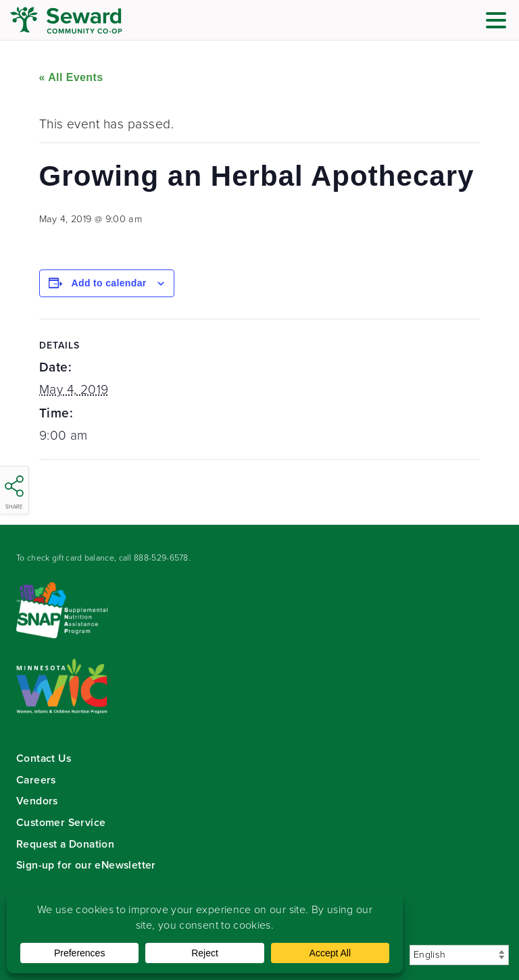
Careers (36, 780)
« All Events (71, 77)
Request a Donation (65, 844)
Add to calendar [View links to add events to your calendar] (109, 283)
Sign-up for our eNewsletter (86, 865)
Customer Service (61, 822)
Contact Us (44, 758)
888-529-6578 (161, 558)
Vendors (37, 801)
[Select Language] (459, 955)
